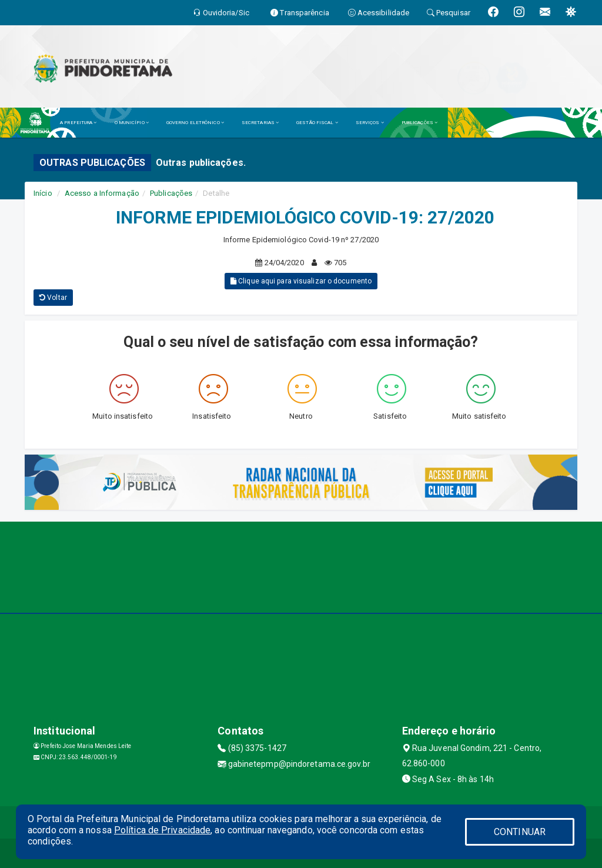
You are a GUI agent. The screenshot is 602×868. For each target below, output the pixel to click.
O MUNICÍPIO (132, 123)
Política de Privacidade (162, 830)
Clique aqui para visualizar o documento (301, 281)
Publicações (171, 193)
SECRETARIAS (260, 123)
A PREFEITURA (78, 123)
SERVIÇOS (370, 123)
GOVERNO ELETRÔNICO (195, 123)
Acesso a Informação (102, 193)
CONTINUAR (520, 832)
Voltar (53, 298)
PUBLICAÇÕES (419, 123)
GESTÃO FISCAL (317, 123)
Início (43, 193)
